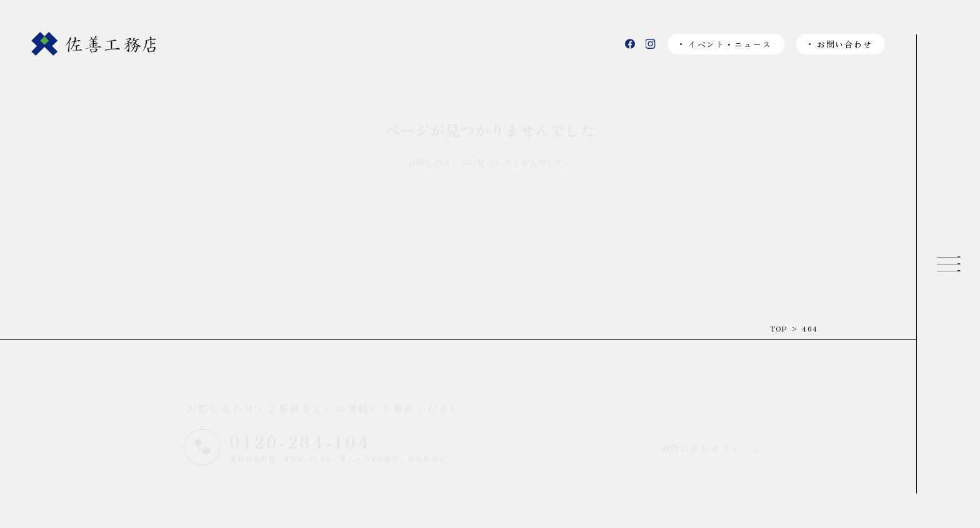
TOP (779, 328)
